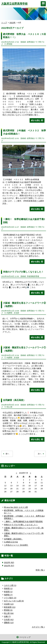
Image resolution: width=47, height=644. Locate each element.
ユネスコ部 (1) (10, 585)
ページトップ (25, 637)
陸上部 (10, 407)
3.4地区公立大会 (11, 542)
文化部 (16, 313)
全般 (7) (7, 616)
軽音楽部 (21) (10, 607)
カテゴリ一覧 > (38, 627)
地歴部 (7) (8, 595)
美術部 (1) (8, 588)
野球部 (10, 44)
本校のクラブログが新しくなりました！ (23, 272)
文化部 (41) (9, 620)
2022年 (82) (9, 562)
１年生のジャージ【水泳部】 (16, 545)
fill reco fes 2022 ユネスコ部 (16, 507)
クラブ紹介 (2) (10, 598)
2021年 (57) (9, 566)
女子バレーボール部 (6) (14, 601)
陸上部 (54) (9, 613)
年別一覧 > (40, 570)
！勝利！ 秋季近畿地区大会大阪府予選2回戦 (23, 521)
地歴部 (10, 313)
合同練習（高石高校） (14, 400)
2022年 (13, 23)
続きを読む (36, 120)
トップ (4, 23)
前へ (7, 454)
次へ (40, 454)
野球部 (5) (8, 610)
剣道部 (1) (8, 592)
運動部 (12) (9, 623)
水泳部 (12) (9, 604)
